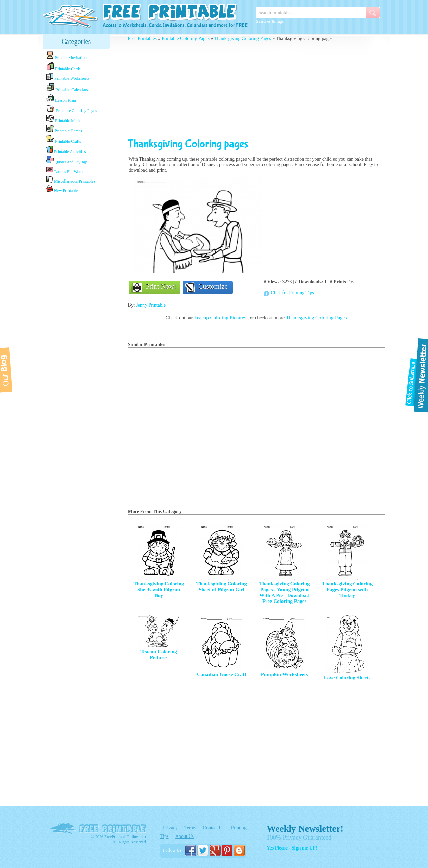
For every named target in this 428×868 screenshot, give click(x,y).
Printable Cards (63, 66)
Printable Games (64, 129)
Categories (76, 41)
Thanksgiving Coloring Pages (243, 39)
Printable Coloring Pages (72, 109)
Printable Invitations (67, 56)
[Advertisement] (76, 302)
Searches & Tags (270, 21)
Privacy (170, 828)
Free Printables (142, 39)
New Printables (63, 189)
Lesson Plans (61, 98)
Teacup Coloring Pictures (221, 318)
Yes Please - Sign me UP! (292, 848)
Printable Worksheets (68, 77)
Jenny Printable (151, 305)
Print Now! (161, 286)
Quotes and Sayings (67, 160)
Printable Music (64, 119)
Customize (213, 286)
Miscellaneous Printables (71, 180)
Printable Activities (66, 150)
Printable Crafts (64, 139)
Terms (190, 828)
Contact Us (214, 828)
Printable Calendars (67, 87)
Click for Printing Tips (292, 293)
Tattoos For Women (66, 170)
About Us (185, 836)
